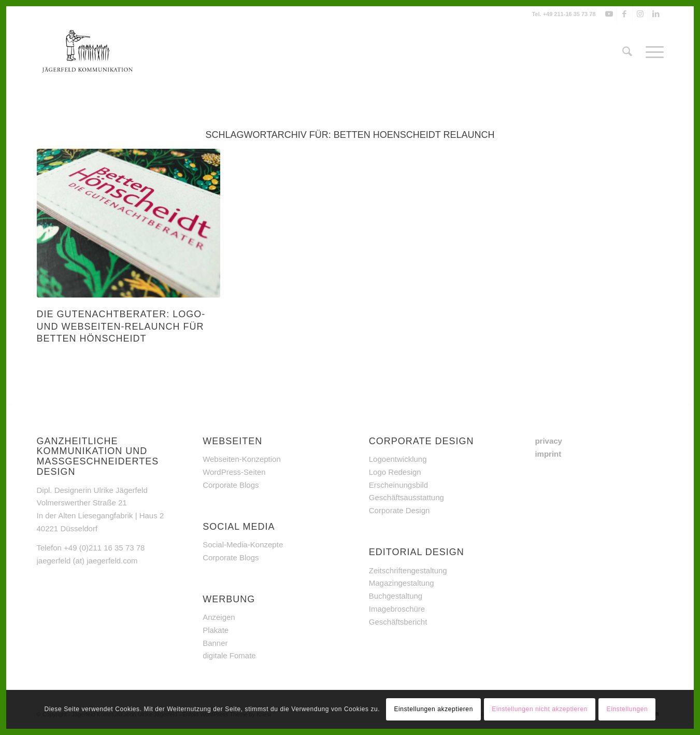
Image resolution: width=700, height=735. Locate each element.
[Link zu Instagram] (640, 14)
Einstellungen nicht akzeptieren (540, 709)
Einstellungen (627, 709)
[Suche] (627, 52)
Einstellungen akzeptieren (433, 709)
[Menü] (651, 52)
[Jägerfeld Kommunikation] (88, 52)
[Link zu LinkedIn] (656, 14)
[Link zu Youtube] (609, 14)
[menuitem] (627, 52)
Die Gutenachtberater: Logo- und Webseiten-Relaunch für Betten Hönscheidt (121, 326)
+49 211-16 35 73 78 (569, 14)
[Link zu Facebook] (625, 14)
